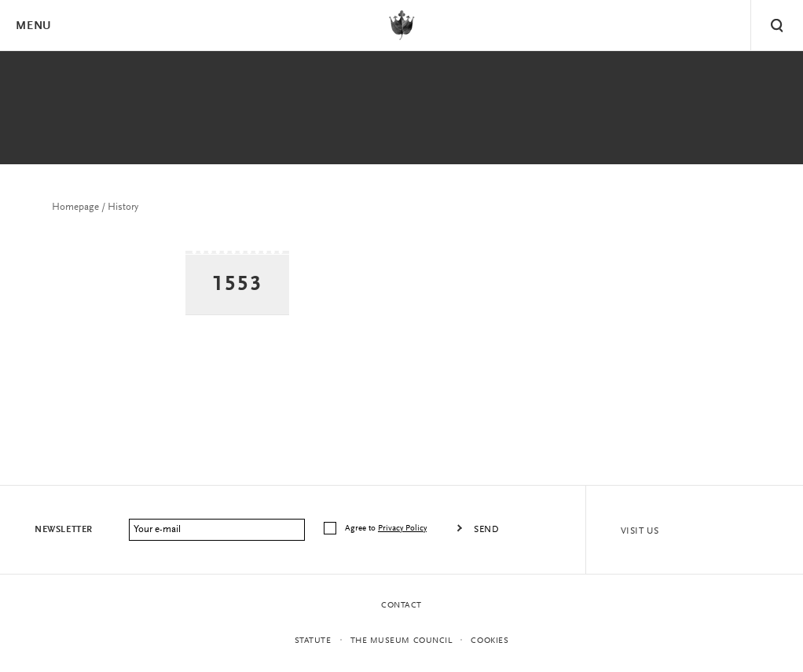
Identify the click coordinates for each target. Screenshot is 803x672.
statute (313, 641)
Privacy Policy (402, 529)
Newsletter (64, 530)
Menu (33, 26)
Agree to (387, 529)
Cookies (489, 641)
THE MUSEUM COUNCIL (401, 641)
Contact (401, 606)
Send (486, 530)
